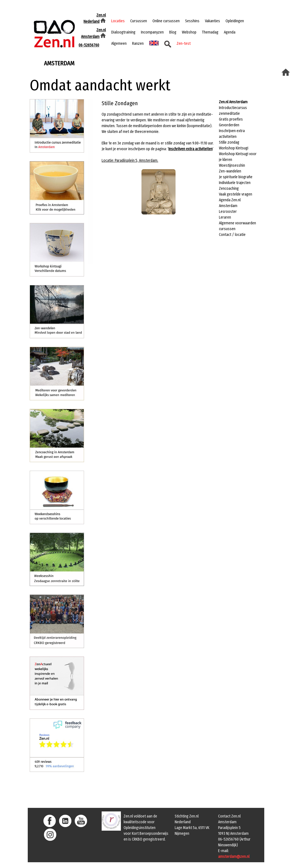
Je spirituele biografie (236, 177)
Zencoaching (229, 189)
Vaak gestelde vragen (236, 194)
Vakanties (212, 21)
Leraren (225, 217)
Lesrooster (228, 212)
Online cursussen (166, 21)
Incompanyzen (152, 32)
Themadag (210, 32)
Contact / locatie (232, 235)
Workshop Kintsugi (234, 148)
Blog (173, 32)
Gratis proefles (231, 119)
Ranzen (138, 44)
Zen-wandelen (230, 171)
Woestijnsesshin (232, 165)
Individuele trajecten (235, 183)
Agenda (230, 32)
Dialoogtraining (123, 32)
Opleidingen (235, 21)
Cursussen (139, 21)
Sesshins (192, 21)
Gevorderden (229, 125)
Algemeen (119, 44)
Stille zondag (229, 142)
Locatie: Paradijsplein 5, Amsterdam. (130, 161)
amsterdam (59, 63)
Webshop (189, 32)
